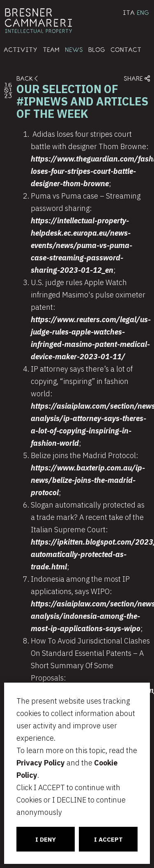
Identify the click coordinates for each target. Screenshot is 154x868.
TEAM (51, 49)
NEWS (74, 49)
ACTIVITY (21, 49)
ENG (143, 12)
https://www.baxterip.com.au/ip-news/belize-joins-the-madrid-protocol (88, 480)
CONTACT (126, 49)
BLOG (97, 49)
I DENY (46, 839)
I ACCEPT (108, 839)
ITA (129, 12)
